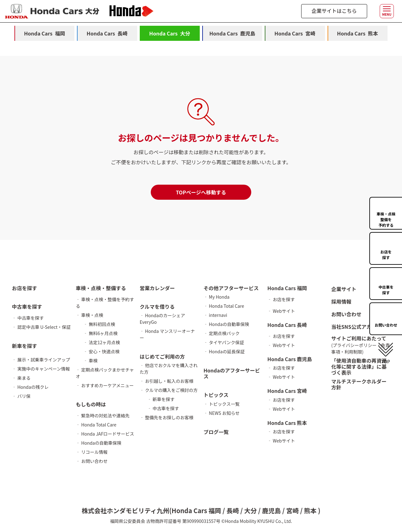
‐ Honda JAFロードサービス (105, 434)
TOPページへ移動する (201, 192)
